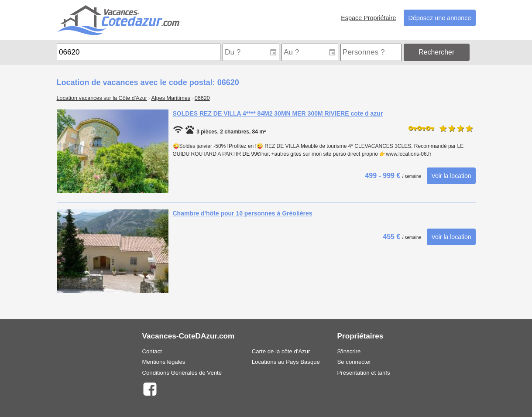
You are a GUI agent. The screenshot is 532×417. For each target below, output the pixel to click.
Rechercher (436, 52)
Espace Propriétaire (368, 18)
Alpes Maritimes (171, 98)
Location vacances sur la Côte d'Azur (102, 98)
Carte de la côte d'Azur (281, 351)
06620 (202, 98)
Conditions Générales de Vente (182, 373)
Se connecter (354, 362)
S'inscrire (349, 351)
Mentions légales (164, 362)
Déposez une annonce (439, 18)
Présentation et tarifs (364, 373)
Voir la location (451, 176)
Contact (152, 351)
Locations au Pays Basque (286, 362)
